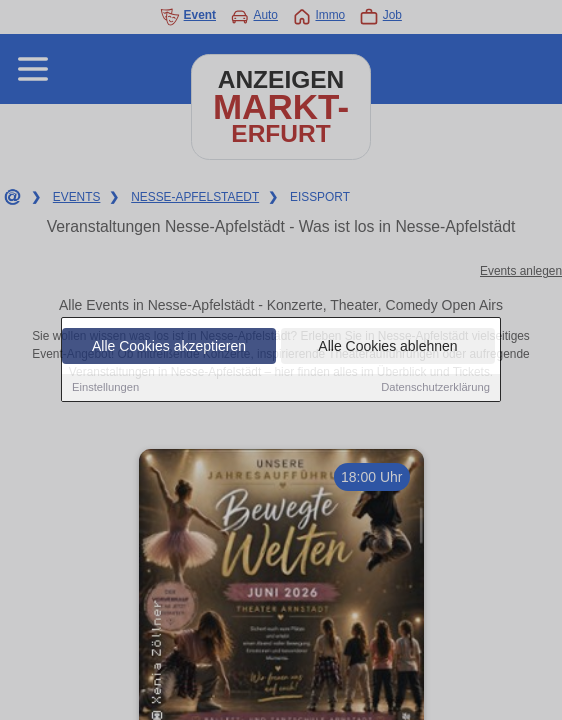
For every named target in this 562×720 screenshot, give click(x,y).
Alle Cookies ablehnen (387, 347)
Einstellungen (105, 388)
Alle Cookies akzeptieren (169, 347)
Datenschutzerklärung (435, 388)
